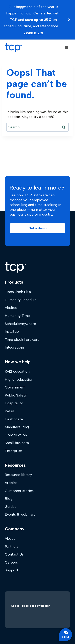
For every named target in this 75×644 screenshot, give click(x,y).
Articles (11, 483)
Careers (11, 562)
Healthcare (14, 419)
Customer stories (19, 491)
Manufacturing (17, 427)
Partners (12, 547)
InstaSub (12, 332)
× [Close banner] (69, 20)
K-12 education (17, 371)
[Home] (15, 267)
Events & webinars (20, 514)
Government (15, 387)
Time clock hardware (22, 340)
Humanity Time (17, 316)
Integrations (15, 347)
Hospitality (14, 403)
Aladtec (11, 308)
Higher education (19, 379)
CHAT (66, 635)
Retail (9, 411)
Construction (16, 435)
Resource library (18, 475)
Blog (9, 499)
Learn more (33, 32)
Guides (10, 507)
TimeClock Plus (18, 292)
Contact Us (14, 554)
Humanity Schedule (21, 300)
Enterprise (13, 451)
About (10, 539)
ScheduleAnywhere (20, 324)
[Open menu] (66, 47)
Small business (17, 443)
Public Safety (16, 395)
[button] (37, 228)
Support (11, 570)
